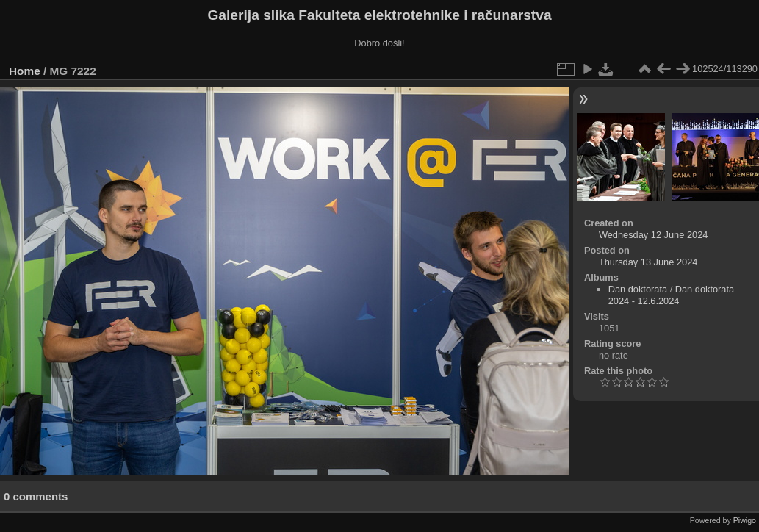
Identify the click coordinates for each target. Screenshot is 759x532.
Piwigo (745, 520)
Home (25, 71)
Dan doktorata (638, 289)
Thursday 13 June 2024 (648, 262)
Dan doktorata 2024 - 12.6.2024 (671, 295)
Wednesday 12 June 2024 (653, 235)
